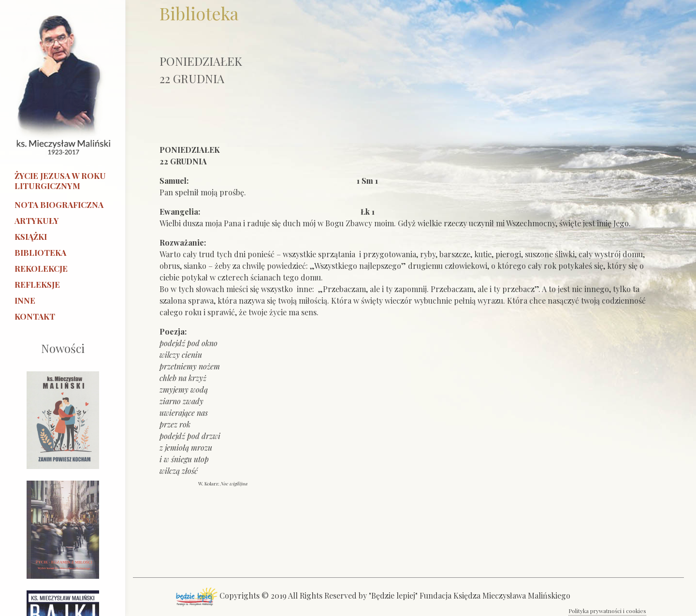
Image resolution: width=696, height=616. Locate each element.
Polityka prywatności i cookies (607, 611)
